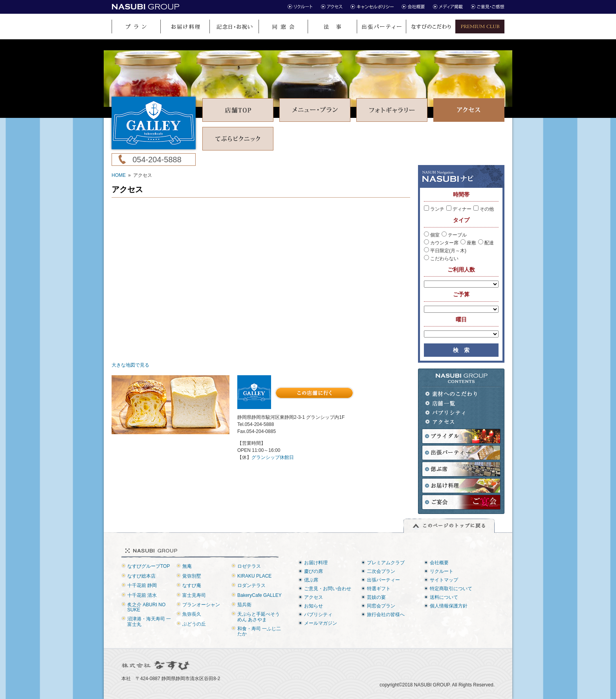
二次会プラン (381, 571)
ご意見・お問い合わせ (328, 589)
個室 (432, 235)
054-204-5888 (157, 160)
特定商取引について (451, 589)
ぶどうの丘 (194, 624)
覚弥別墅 (192, 576)
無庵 (187, 566)
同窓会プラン (381, 606)
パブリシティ (452, 413)
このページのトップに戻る (449, 526)
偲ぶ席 (311, 580)
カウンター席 (441, 243)
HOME (119, 175)
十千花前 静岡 (142, 585)
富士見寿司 (194, 595)
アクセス (452, 422)
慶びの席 (313, 571)
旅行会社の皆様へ (386, 615)
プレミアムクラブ (386, 563)
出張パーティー (383, 580)
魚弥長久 (192, 614)
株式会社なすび (156, 666)
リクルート (442, 571)
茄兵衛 (244, 605)
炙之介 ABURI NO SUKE (146, 607)
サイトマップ (444, 580)
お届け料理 (316, 563)
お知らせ (313, 606)
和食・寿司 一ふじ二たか (259, 631)
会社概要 (439, 563)
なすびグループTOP (148, 566)
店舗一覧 (452, 403)
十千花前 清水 (142, 595)
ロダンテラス (251, 585)
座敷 (468, 243)
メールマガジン (321, 623)
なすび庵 (192, 585)
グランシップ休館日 (273, 457)
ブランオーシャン (201, 605)
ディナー (459, 209)
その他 (484, 209)
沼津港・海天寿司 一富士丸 (149, 621)
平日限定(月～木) (445, 251)
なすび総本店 (141, 576)
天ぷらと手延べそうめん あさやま (258, 617)
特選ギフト (379, 589)
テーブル (454, 235)
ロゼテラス (249, 566)
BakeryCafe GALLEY (259, 595)
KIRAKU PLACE (254, 576)
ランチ (434, 209)
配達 (486, 243)
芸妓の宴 (376, 597)
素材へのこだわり (452, 394)
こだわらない (441, 259)
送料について (444, 597)
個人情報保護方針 (449, 606)
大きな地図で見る (130, 365)
